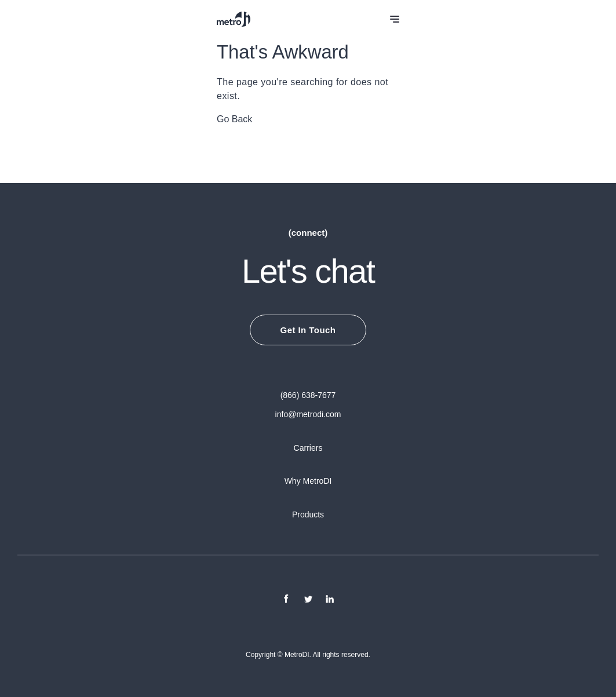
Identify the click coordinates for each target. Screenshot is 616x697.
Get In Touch (308, 330)
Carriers (308, 448)
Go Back (234, 119)
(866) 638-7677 (308, 395)
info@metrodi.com (308, 414)
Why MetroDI (308, 481)
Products (308, 514)
